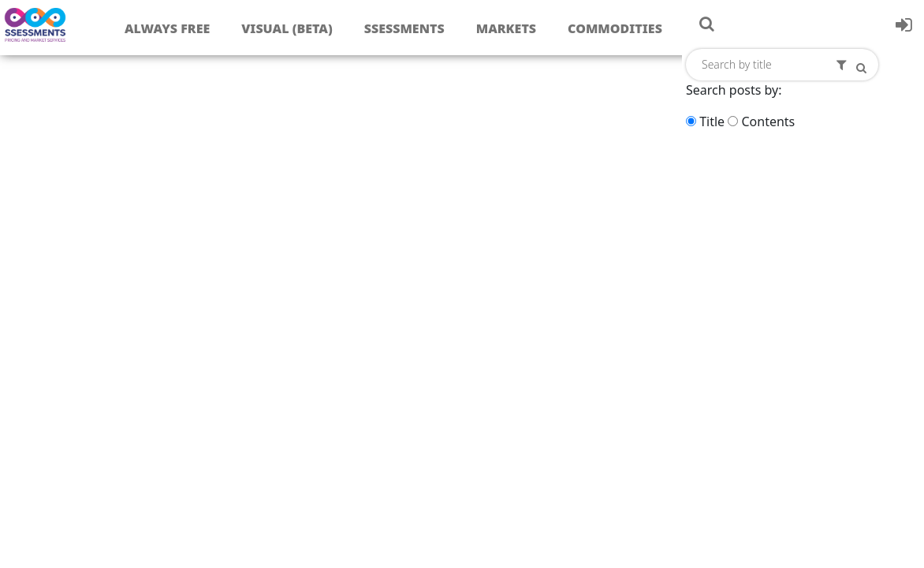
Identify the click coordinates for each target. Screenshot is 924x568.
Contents (768, 121)
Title (712, 121)
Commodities (615, 28)
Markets (506, 28)
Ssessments (404, 28)
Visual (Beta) (287, 28)
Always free (167, 28)
